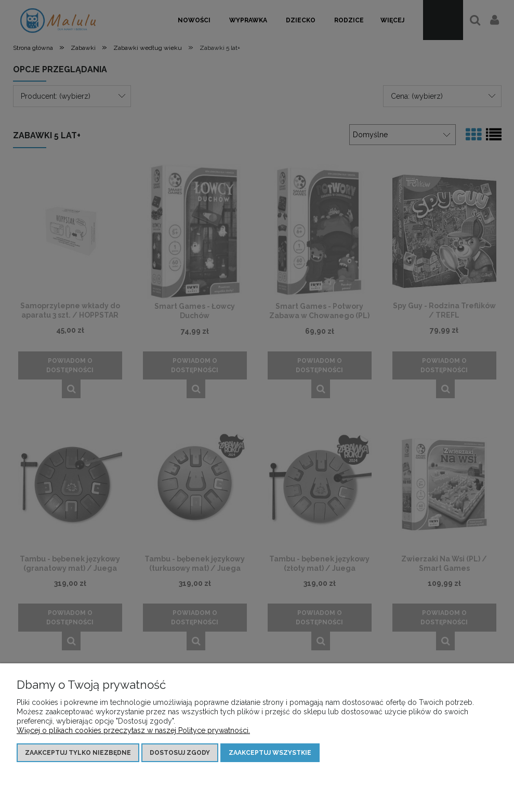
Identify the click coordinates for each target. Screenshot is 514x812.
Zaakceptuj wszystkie (270, 753)
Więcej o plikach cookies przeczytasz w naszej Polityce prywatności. (133, 730)
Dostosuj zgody (180, 753)
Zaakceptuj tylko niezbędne (78, 753)
